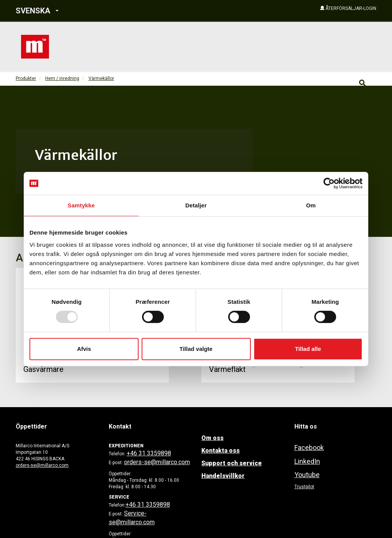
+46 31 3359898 (149, 453)
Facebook (309, 448)
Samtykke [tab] (81, 205)
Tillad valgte (196, 349)
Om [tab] (311, 205)
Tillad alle (308, 349)
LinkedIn (307, 461)
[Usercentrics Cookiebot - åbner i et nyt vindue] (329, 183)
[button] (88, 11)
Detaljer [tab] (196, 205)
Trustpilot (304, 487)
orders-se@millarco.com (42, 465)
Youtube (307, 475)
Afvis (84, 349)
